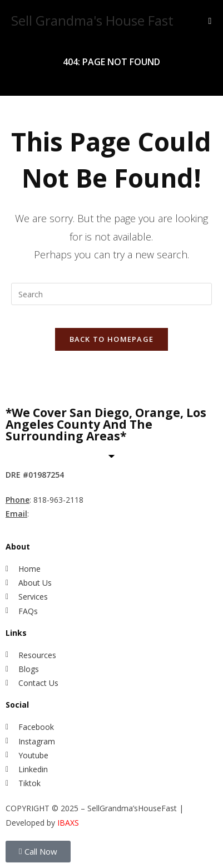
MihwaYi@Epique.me (71, 514)
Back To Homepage (112, 339)
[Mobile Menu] (210, 21)
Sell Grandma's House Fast (92, 20)
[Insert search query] (111, 294)
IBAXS (68, 823)
